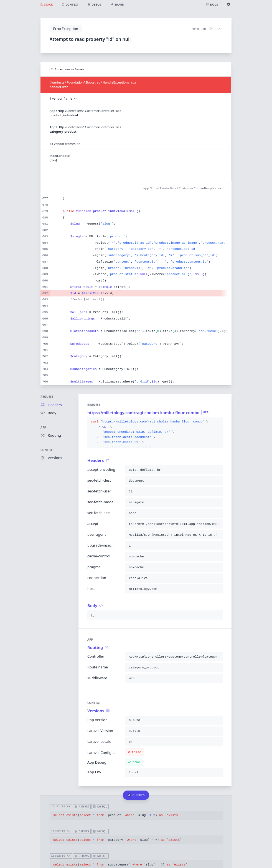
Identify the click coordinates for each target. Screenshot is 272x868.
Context (47, 450)
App (43, 428)
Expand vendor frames (68, 69)
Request (47, 397)
